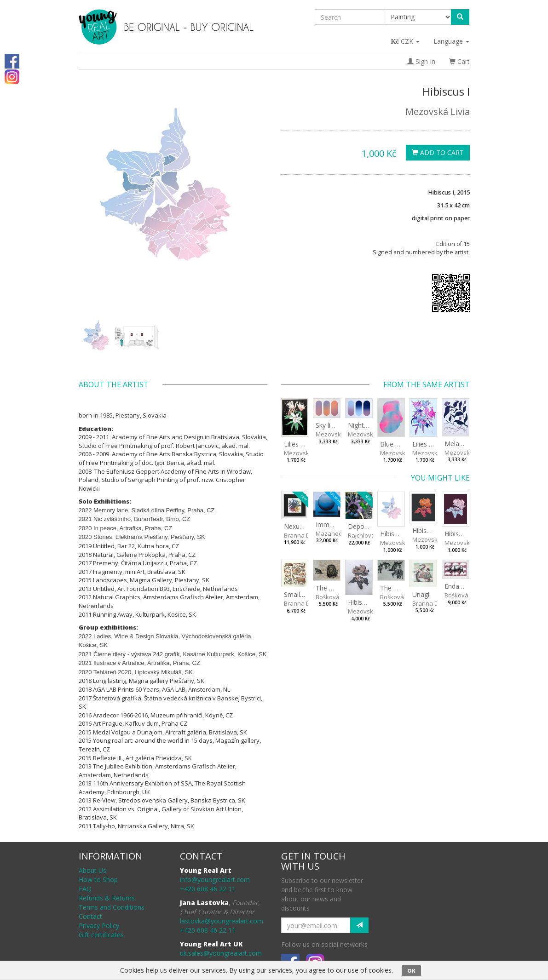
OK (411, 971)
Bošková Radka (337, 597)
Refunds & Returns (107, 898)
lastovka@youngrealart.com (222, 921)
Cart (459, 61)
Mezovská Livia (438, 112)
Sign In (421, 61)
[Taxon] (418, 17)
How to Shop (98, 880)
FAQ (85, 889)
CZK (406, 41)
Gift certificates (101, 935)
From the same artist (427, 384)
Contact (90, 916)
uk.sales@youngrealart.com (221, 953)
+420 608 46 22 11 (208, 889)
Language (451, 41)
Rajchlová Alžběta (372, 535)
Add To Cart (438, 152)
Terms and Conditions (112, 907)
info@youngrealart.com (215, 880)
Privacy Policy (99, 926)
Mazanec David (337, 533)
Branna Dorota (305, 535)
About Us (92, 870)
